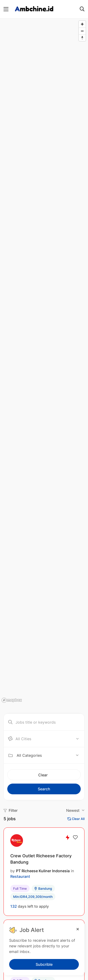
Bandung (43, 888)
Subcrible (44, 964)
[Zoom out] (82, 31)
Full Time (20, 888)
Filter (11, 810)
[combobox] (48, 755)
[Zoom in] (82, 24)
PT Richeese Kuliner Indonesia (43, 871)
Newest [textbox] (73, 810)
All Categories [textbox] (29, 755)
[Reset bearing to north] (82, 38)
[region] (44, 361)
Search (44, 789)
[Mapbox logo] (12, 700)
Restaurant (20, 876)
